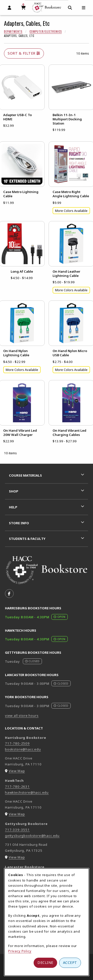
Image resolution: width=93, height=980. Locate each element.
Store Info (19, 523)
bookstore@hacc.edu (23, 749)
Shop (14, 491)
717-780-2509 (17, 743)
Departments (13, 32)
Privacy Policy (20, 951)
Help (13, 507)
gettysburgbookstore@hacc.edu (32, 836)
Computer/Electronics (46, 32)
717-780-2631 (17, 786)
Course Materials (25, 475)
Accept (70, 963)
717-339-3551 (17, 830)
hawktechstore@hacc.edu (27, 792)
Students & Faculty (27, 539)
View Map (17, 771)
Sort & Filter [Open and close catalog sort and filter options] (24, 53)
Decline (45, 963)
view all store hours (22, 716)
